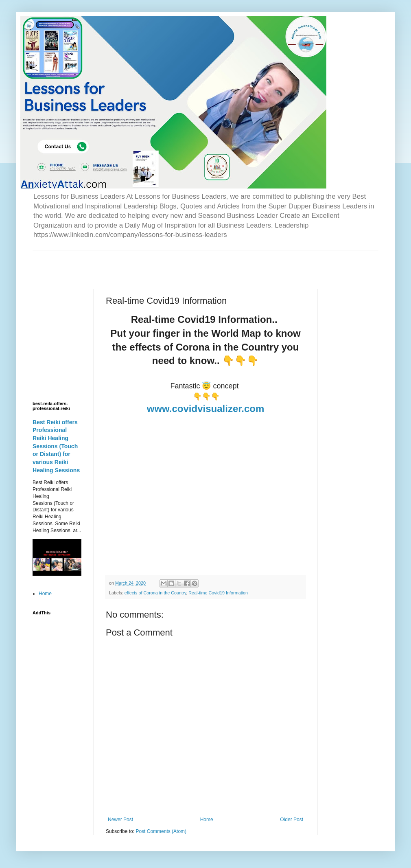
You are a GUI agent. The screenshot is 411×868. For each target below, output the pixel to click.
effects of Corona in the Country (155, 593)
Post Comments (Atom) (161, 831)
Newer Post (120, 820)
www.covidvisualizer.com (206, 409)
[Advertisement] (128, 263)
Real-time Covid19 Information (218, 593)
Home (207, 820)
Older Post (292, 820)
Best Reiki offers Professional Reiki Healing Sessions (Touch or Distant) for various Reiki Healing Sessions (56, 446)
